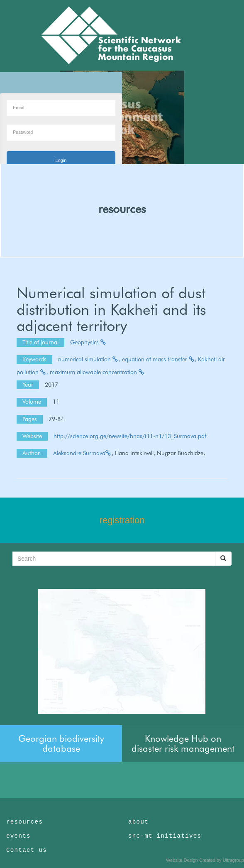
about (138, 822)
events (18, 836)
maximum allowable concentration (97, 372)
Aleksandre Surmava (82, 453)
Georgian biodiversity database (61, 743)
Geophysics (88, 342)
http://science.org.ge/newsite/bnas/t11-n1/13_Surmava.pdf (130, 436)
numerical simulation (89, 359)
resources (122, 209)
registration (122, 520)
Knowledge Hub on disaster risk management (183, 743)
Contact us (27, 850)
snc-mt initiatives (165, 836)
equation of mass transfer (159, 359)
